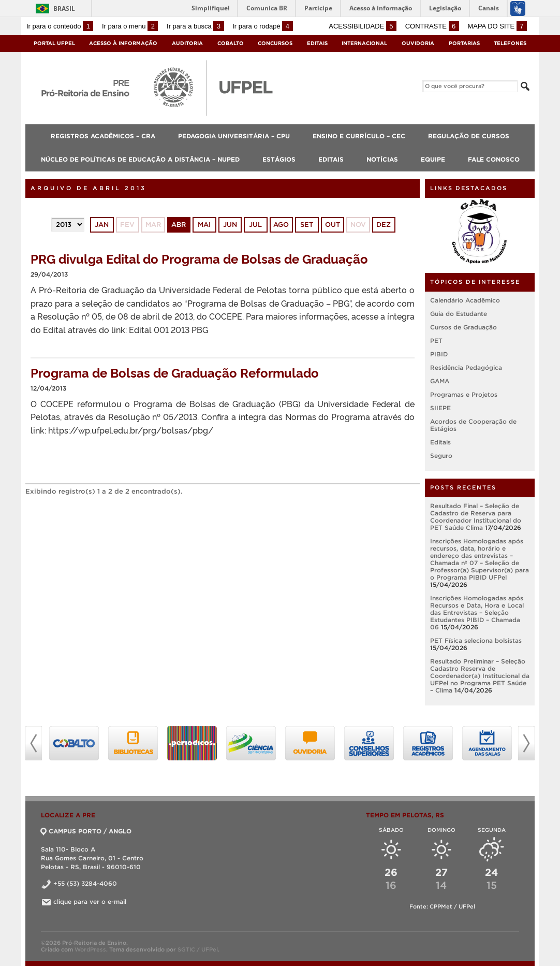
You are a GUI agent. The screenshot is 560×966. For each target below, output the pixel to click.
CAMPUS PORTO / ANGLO (86, 831)
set (307, 225)
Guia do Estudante (459, 314)
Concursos (275, 43)
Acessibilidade (363, 26)
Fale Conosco (494, 159)
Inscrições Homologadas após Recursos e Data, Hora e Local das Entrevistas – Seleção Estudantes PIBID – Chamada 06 (477, 612)
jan (102, 225)
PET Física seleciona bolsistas (476, 640)
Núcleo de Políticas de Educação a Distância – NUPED (140, 159)
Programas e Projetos (464, 394)
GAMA (440, 381)
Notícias (382, 159)
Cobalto (231, 43)
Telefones (510, 43)
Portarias (464, 43)
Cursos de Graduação (463, 327)
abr (179, 225)
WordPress (90, 949)
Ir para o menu (130, 26)
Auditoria (187, 43)
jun (230, 225)
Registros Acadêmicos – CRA (103, 136)
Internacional (364, 43)
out (333, 225)
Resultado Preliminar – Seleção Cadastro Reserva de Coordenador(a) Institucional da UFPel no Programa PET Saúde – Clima (480, 676)
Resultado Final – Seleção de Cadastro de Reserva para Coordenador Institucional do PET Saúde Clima (476, 517)
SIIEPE (440, 408)
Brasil (64, 9)
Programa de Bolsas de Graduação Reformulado (175, 372)
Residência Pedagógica (466, 367)
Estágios (279, 159)
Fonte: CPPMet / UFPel (442, 906)
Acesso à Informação (123, 43)
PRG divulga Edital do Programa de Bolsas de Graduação (199, 258)
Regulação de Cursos (469, 136)
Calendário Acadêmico (465, 300)
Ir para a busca (195, 26)
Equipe (433, 159)
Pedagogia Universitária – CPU (234, 136)
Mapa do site (497, 26)
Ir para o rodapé (262, 26)
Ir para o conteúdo (60, 26)
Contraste (432, 26)
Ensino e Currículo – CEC (359, 136)
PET (436, 341)
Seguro (441, 456)
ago (281, 225)
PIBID (439, 354)
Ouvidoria (418, 43)
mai (204, 225)
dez (384, 225)
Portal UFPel (54, 43)
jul (255, 225)
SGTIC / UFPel (198, 949)
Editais (317, 43)
